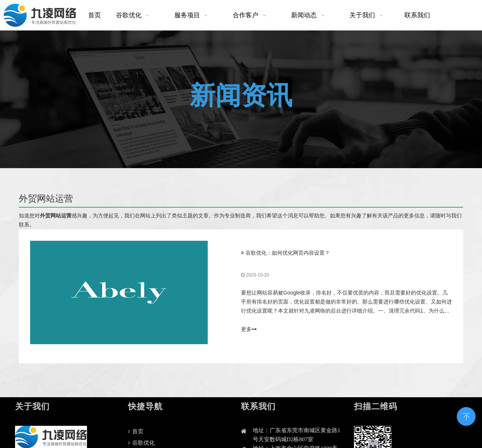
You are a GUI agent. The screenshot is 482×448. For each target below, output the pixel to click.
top (466, 416)
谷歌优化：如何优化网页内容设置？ (288, 253)
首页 (136, 431)
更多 (249, 330)
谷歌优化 (141, 443)
